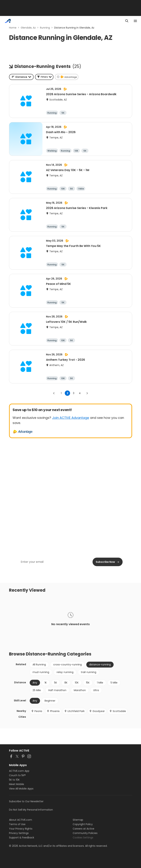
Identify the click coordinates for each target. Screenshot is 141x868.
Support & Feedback (22, 838)
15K (88, 683)
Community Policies (85, 833)
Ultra (96, 690)
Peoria (37, 711)
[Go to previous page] (54, 393)
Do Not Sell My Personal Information (31, 810)
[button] (44, 77)
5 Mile (114, 683)
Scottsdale (118, 711)
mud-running (41, 672)
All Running (39, 665)
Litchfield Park (74, 711)
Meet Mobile (17, 784)
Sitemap (78, 820)
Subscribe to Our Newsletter (26, 801)
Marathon (80, 690)
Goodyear (97, 711)
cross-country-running (67, 665)
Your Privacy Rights (21, 829)
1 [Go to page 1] (61, 393)
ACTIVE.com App (19, 771)
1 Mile (100, 683)
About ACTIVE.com (21, 820)
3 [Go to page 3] (74, 393)
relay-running (65, 672)
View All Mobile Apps (21, 789)
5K (56, 683)
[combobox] (21, 77)
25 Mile (37, 690)
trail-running (89, 672)
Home (13, 28)
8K (66, 683)
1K (46, 683)
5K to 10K (14, 780)
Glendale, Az (28, 28)
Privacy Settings (19, 833)
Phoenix (53, 711)
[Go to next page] (87, 393)
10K (77, 683)
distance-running (100, 665)
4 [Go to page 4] (80, 393)
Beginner (50, 701)
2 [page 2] (67, 393)
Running (45, 28)
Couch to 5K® (17, 775)
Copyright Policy (83, 824)
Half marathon (57, 690)
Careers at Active (84, 829)
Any (35, 683)
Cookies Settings (83, 838)
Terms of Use (17, 824)
